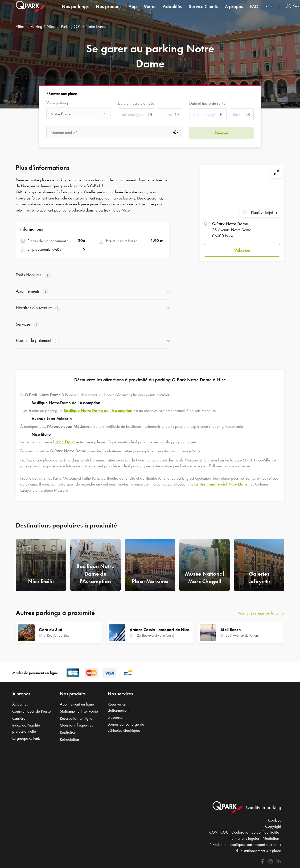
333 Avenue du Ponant (242, 635)
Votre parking (57, 103)
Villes (20, 26)
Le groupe (26, 738)
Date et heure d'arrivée (136, 103)
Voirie (150, 10)
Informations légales (244, 838)
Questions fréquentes (76, 725)
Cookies (275, 820)
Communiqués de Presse (31, 711)
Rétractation (69, 739)
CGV (213, 832)
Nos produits (109, 10)
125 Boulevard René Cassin (155, 635)
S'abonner (242, 249)
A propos (234, 10)
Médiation (271, 838)
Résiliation (68, 732)
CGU (224, 832)
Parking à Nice (43, 26)
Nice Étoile (65, 442)
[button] (242, 250)
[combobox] (271, 11)
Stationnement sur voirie (79, 711)
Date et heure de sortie (207, 103)
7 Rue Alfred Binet (57, 635)
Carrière (19, 718)
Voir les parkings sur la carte (261, 613)
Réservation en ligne (76, 718)
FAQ (254, 10)
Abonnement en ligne (77, 704)
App (133, 10)
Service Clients (203, 10)
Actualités (172, 10)
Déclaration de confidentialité (255, 832)
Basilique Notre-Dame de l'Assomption (98, 411)
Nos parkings (75, 10)
